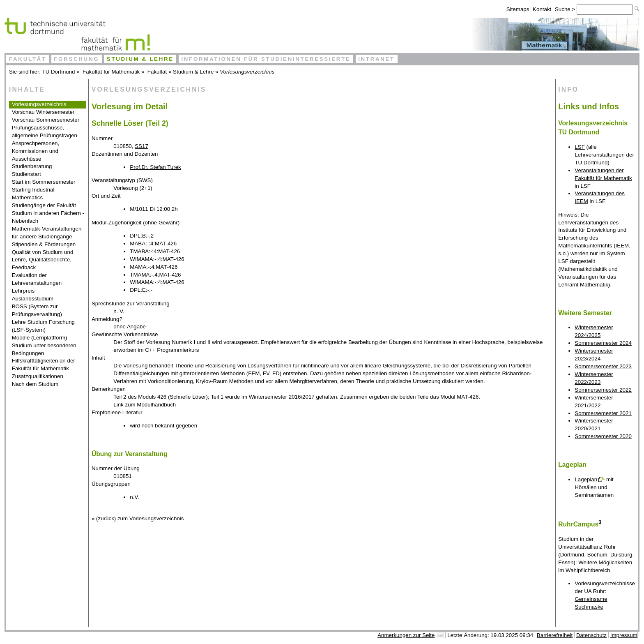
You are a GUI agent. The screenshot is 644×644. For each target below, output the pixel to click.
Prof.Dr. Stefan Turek (155, 167)
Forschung (76, 59)
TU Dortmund (59, 72)
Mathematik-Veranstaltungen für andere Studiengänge (47, 233)
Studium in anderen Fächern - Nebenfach (48, 217)
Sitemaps (518, 9)
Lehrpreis (23, 291)
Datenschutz (591, 635)
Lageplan (586, 479)
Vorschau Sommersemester (46, 120)
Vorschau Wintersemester (43, 112)
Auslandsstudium (33, 299)
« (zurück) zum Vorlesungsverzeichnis (138, 518)
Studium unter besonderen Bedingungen (44, 349)
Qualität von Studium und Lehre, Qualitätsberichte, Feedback (43, 260)
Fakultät (28, 59)
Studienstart (26, 174)
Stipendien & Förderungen (44, 244)
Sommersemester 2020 (603, 436)
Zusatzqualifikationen (38, 376)
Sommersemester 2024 (603, 343)
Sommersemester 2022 (603, 390)
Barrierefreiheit (555, 635)
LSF (580, 147)
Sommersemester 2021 (603, 413)
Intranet (376, 59)
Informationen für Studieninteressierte (266, 59)
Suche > (566, 9)
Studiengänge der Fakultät (44, 205)
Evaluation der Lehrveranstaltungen (37, 279)
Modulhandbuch (156, 405)
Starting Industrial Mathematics (33, 194)
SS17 (141, 146)
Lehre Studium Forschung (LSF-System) (43, 326)
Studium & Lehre (140, 59)
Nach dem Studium (35, 384)
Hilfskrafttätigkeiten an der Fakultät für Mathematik (44, 365)
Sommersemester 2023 (603, 366)
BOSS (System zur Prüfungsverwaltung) (37, 310)
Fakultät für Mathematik (111, 72)
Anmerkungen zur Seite (406, 635)
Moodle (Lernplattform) (40, 338)
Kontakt (542, 9)
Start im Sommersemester (44, 182)
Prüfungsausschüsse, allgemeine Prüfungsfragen (45, 132)
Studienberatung (32, 166)
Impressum (624, 635)
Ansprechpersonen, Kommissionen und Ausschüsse (36, 151)
